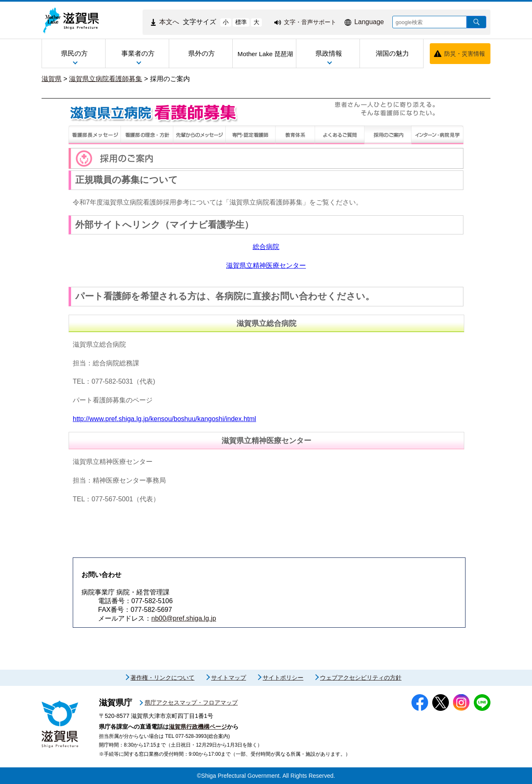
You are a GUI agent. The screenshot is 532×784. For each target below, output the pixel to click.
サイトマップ (229, 678)
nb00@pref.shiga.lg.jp (184, 618)
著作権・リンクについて (163, 678)
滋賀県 (52, 79)
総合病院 (266, 247)
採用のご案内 (170, 79)
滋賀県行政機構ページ (198, 727)
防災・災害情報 (465, 54)
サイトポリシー (283, 678)
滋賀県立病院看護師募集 (106, 79)
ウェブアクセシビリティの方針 (361, 678)
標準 (241, 22)
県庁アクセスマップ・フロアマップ (191, 703)
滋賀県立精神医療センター (266, 265)
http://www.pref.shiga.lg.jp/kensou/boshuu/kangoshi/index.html (164, 419)
